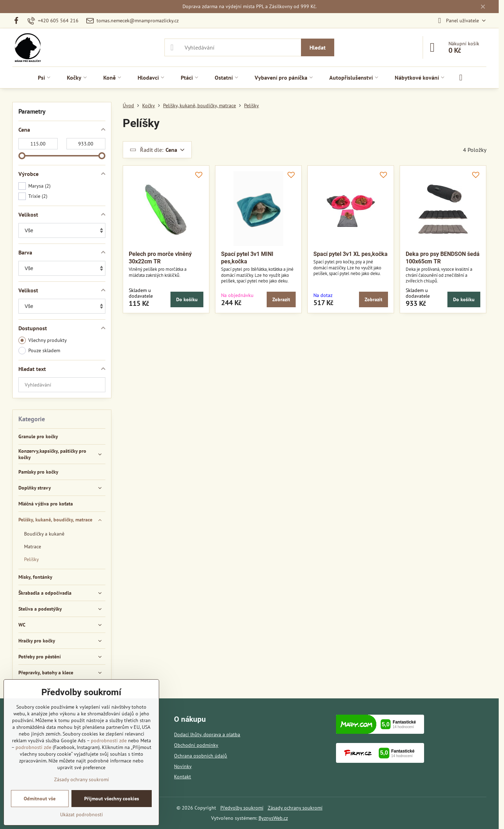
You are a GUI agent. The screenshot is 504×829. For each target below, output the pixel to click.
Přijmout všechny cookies (112, 799)
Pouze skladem (39, 351)
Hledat (318, 47)
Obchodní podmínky (196, 745)
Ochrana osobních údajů (201, 756)
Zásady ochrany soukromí (295, 808)
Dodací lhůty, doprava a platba (207, 734)
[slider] (22, 156)
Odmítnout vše (40, 799)
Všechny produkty (43, 340)
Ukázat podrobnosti (82, 814)
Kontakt (183, 777)
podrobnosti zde (109, 741)
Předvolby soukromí (242, 808)
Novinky (183, 766)
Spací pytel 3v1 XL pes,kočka (351, 254)
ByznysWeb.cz (273, 818)
